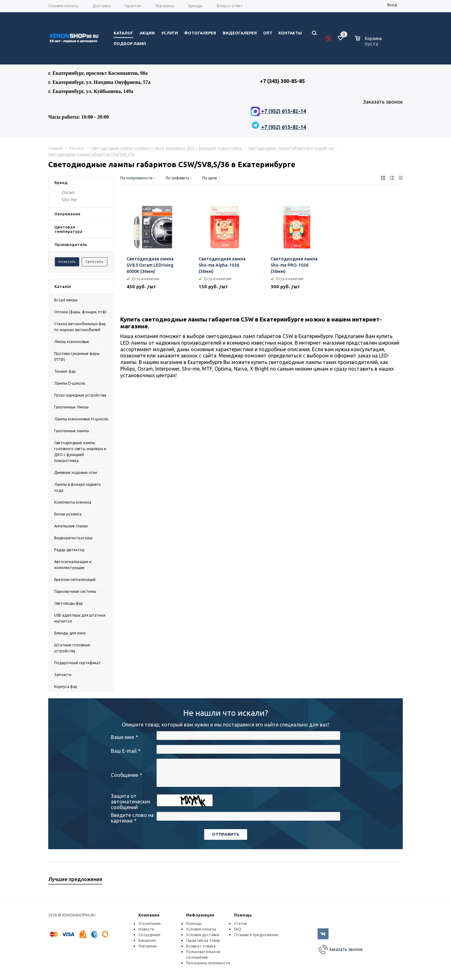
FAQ (238, 929)
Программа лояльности (208, 963)
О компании (150, 924)
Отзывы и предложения (256, 935)
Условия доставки (203, 935)
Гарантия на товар (203, 940)
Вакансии (147, 940)
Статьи (240, 924)
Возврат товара (201, 946)
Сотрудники (149, 935)
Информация (200, 915)
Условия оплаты (201, 929)
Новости (146, 929)
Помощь (243, 915)
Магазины (148, 946)
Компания (149, 915)
